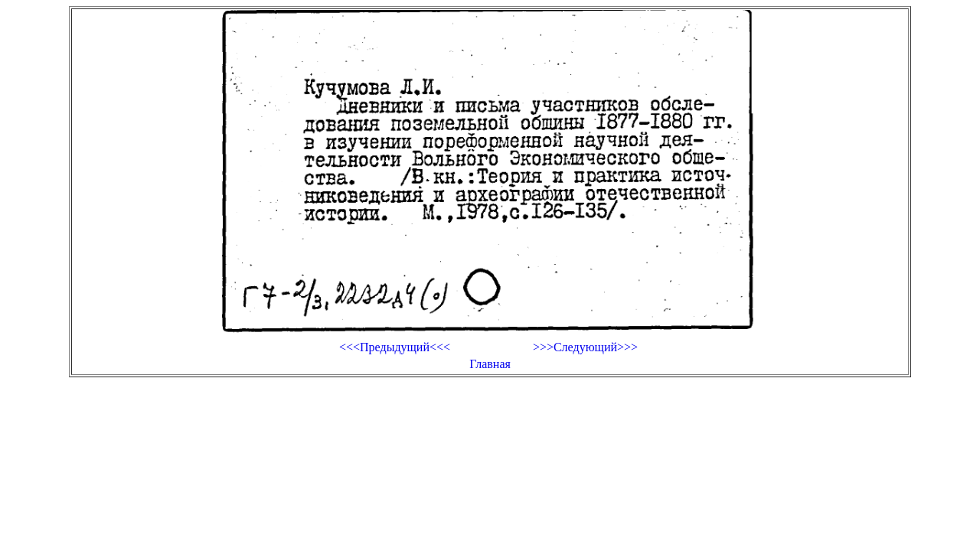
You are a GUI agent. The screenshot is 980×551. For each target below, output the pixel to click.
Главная (490, 364)
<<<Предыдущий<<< (395, 347)
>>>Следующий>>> (585, 347)
